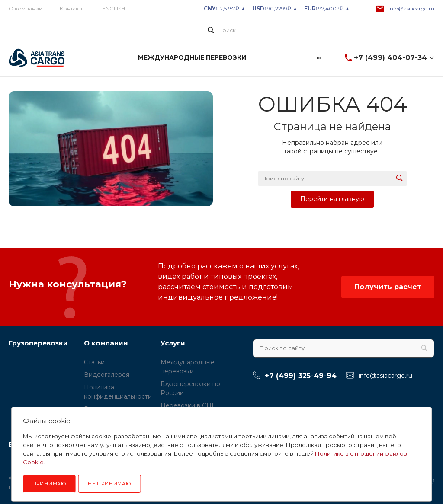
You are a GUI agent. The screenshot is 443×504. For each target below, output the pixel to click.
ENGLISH (114, 8)
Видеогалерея (107, 375)
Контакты (72, 8)
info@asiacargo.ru (411, 8)
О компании (26, 8)
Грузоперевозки (38, 343)
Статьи (94, 362)
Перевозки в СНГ (188, 405)
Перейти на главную (332, 199)
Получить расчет (388, 287)
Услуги (173, 343)
